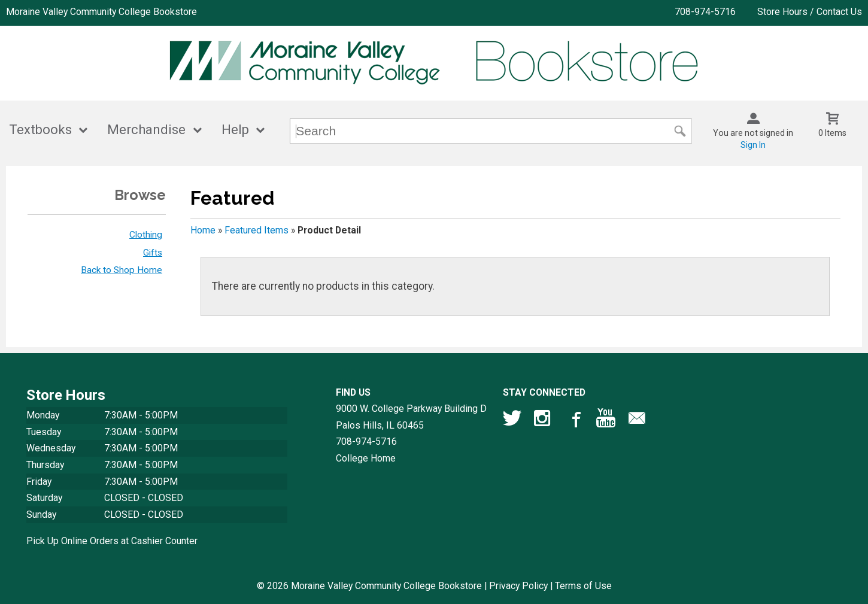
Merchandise (146, 130)
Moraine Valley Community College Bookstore (101, 12)
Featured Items (257, 230)
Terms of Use (583, 586)
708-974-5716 (705, 12)
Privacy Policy (518, 586)
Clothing (146, 235)
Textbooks (40, 130)
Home (203, 230)
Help (235, 130)
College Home (366, 458)
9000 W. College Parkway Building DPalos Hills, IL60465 (411, 417)
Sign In (753, 145)
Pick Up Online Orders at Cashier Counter (112, 541)
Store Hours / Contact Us (810, 12)
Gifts (153, 253)
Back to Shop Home (122, 270)
